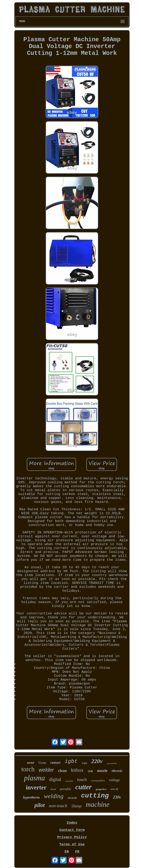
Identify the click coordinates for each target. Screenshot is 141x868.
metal (31, 763)
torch (28, 769)
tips (84, 763)
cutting (95, 796)
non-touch (58, 806)
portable (66, 789)
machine (97, 804)
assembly (69, 781)
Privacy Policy (72, 837)
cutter (83, 787)
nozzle (102, 771)
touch (82, 780)
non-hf (114, 789)
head (53, 789)
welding (54, 796)
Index (72, 823)
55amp (42, 763)
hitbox (77, 770)
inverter (36, 787)
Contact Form (72, 830)
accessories (112, 763)
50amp (76, 806)
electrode (72, 798)
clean (62, 771)
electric (117, 771)
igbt (71, 761)
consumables (98, 780)
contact (55, 763)
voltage (114, 780)
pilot (40, 805)
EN (67, 852)
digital (55, 779)
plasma (34, 778)
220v (97, 761)
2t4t (90, 771)
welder (46, 770)
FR (77, 852)
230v (117, 797)
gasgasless (101, 789)
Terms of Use (72, 844)
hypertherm (31, 797)
